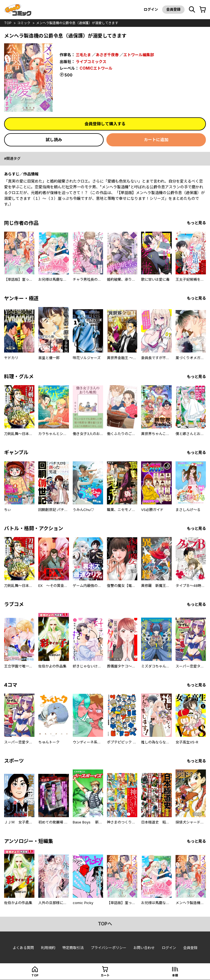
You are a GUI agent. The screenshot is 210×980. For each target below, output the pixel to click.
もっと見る (196, 223)
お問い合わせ (144, 948)
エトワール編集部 (139, 55)
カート (105, 975)
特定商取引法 (73, 948)
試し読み (54, 140)
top (8, 23)
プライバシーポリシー (109, 948)
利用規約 (48, 948)
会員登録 (173, 9)
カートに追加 (156, 140)
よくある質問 (23, 948)
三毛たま (83, 55)
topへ (105, 924)
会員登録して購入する (105, 124)
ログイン (151, 9)
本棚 (175, 975)
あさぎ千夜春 (107, 55)
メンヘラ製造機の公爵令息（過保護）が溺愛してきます (77, 23)
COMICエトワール (96, 68)
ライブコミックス (91, 62)
